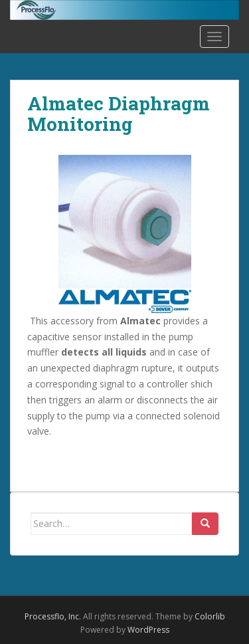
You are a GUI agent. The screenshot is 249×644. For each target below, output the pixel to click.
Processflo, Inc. (53, 616)
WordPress (148, 630)
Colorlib (210, 616)
